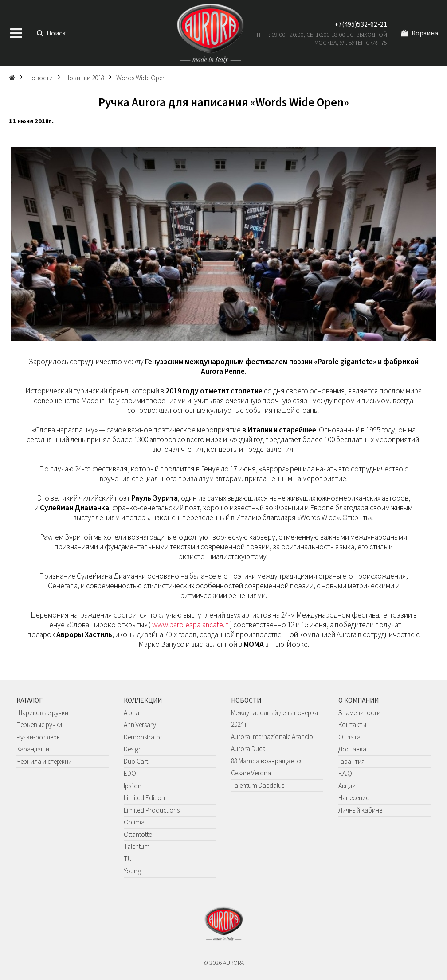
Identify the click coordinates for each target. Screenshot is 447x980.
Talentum (137, 846)
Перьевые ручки (39, 725)
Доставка (352, 749)
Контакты (352, 725)
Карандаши (33, 749)
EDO (130, 773)
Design (133, 749)
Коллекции (143, 700)
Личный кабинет (362, 810)
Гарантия (351, 761)
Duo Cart (136, 761)
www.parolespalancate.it (190, 625)
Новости (246, 700)
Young (132, 871)
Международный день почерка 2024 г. (274, 719)
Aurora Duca (248, 749)
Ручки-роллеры (39, 737)
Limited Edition (144, 798)
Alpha (131, 713)
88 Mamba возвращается (267, 761)
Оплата (349, 737)
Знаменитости (359, 713)
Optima (134, 822)
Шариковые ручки (42, 713)
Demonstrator (143, 737)
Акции (347, 786)
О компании (359, 700)
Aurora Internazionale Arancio (272, 737)
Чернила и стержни (44, 761)
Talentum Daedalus (258, 785)
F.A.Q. (346, 773)
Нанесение (354, 798)
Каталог (29, 700)
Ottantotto (138, 834)
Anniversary (140, 725)
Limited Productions (152, 810)
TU (128, 859)
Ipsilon (133, 786)
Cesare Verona (251, 773)
